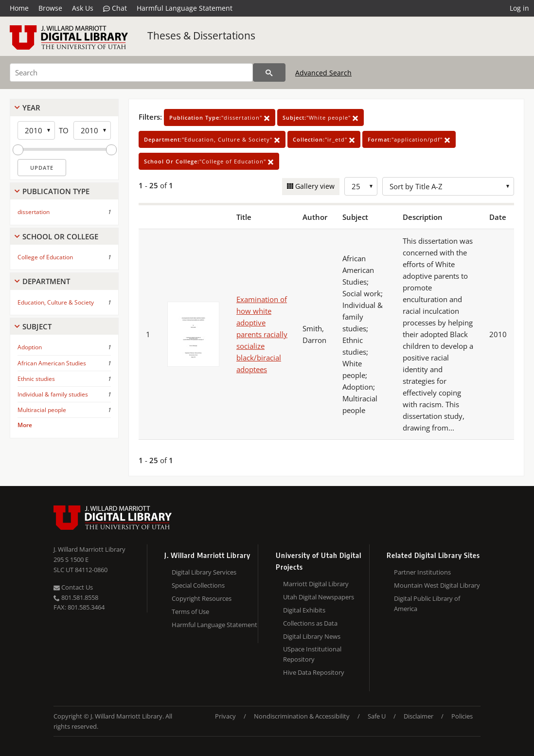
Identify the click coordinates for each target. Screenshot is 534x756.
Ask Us (83, 8)
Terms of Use (190, 612)
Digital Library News (312, 636)
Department (46, 281)
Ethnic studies (36, 379)
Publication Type (56, 191)
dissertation (34, 212)
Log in (519, 8)
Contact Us (73, 587)
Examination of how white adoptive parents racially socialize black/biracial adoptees (262, 334)
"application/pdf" (409, 139)
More (25, 425)
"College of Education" (209, 161)
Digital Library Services (204, 572)
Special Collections (198, 585)
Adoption (30, 347)
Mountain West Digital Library (437, 585)
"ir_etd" (324, 139)
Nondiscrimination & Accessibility (302, 716)
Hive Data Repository (314, 672)
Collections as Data (310, 623)
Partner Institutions (422, 572)
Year (31, 108)
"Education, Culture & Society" (212, 139)
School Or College (60, 236)
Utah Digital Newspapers (319, 597)
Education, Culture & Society (56, 302)
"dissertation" (220, 117)
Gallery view (314, 186)
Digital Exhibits (304, 610)
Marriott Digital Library (316, 584)
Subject (37, 326)
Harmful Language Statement (185, 8)
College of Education (45, 257)
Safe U (377, 716)
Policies (462, 716)
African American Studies (52, 363)
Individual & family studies (53, 394)
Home (19, 8)
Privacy (225, 716)
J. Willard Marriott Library (89, 549)
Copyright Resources (202, 598)
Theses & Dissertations (201, 36)
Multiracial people (42, 410)
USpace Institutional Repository (312, 654)
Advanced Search (323, 73)
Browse (50, 8)
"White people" (320, 117)
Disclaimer (418, 716)
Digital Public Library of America (427, 603)
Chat (115, 8)
